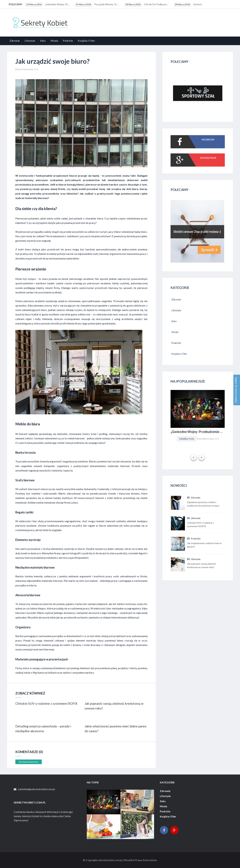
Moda (54, 41)
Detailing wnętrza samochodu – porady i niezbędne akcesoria (43, 729)
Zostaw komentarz (28, 762)
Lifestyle (30, 41)
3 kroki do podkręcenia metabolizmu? (147, 4)
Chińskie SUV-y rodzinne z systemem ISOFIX (46, 703)
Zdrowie (15, 41)
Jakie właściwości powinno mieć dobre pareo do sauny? (116, 729)
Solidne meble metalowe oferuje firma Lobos (53, 502)
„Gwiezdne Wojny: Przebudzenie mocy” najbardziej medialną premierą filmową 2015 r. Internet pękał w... (48, 4)
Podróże (68, 41)
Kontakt (188, 4)
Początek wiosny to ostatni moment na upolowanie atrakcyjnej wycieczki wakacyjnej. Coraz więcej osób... (98, 4)
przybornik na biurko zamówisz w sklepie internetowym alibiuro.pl (102, 617)
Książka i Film (86, 41)
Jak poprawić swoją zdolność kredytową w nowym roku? (114, 706)
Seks (43, 41)
